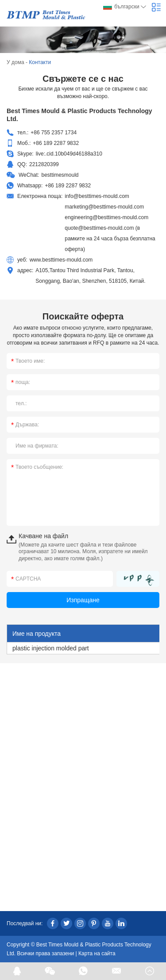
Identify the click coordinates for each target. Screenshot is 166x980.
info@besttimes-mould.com (97, 196)
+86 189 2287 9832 (68, 186)
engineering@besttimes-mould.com (106, 217)
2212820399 (44, 164)
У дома (15, 62)
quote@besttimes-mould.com (99, 228)
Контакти (40, 62)
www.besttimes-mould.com (61, 260)
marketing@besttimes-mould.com (104, 207)
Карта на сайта (97, 953)
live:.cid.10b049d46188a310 (69, 154)
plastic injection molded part (51, 648)
